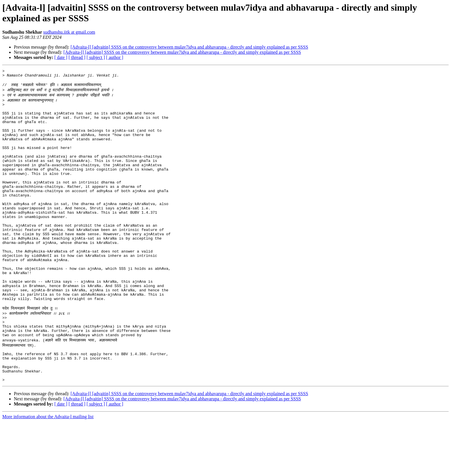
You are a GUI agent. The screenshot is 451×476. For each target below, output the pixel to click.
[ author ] (115, 57)
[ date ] (61, 57)
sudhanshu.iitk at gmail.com (69, 32)
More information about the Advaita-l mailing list (48, 471)
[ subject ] (96, 57)
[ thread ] (77, 57)
